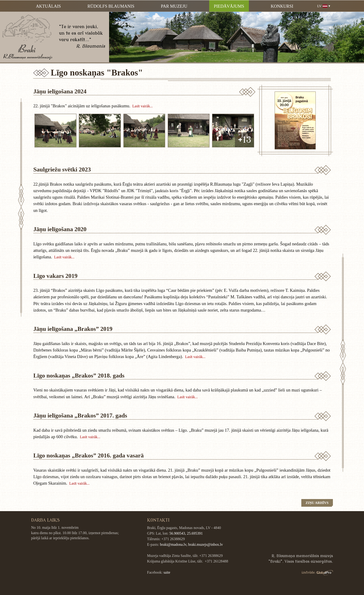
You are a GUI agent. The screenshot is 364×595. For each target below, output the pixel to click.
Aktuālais (48, 6)
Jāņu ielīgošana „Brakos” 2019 (73, 329)
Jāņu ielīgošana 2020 (60, 229)
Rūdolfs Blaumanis (111, 6)
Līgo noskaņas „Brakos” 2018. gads (79, 376)
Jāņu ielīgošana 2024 (60, 91)
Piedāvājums (229, 6)
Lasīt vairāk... (143, 106)
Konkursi (282, 6)
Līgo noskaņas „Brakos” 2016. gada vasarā (88, 455)
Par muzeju (174, 6)
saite (167, 572)
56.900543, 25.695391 (186, 533)
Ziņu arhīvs (317, 503)
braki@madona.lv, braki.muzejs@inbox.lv (191, 544)
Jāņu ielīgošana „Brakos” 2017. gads (80, 416)
